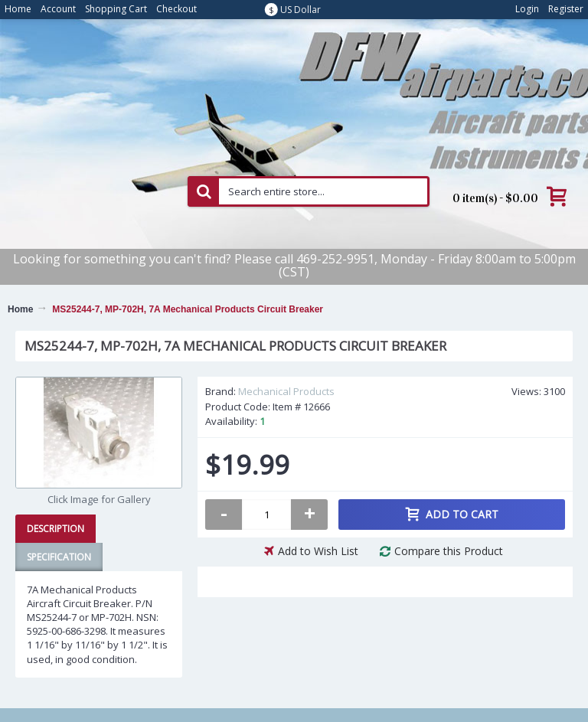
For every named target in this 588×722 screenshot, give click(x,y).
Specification (59, 557)
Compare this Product (449, 551)
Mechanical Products (286, 391)
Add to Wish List (318, 551)
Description (56, 529)
